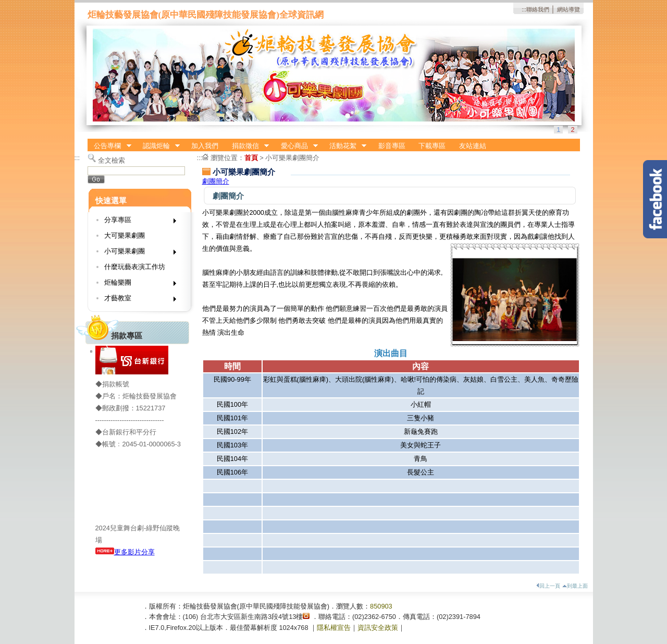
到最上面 (575, 586)
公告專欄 (109, 146)
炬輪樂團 (137, 284)
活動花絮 (344, 146)
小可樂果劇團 (137, 253)
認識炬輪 (158, 146)
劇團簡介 (216, 181)
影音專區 (392, 146)
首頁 (251, 158)
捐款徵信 (247, 146)
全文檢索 (112, 160)
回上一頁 (548, 586)
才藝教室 (137, 300)
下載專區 (432, 146)
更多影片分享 (125, 552)
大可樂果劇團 (125, 235)
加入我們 (205, 146)
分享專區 (137, 222)
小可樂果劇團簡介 (292, 158)
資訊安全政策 (378, 628)
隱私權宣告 (334, 628)
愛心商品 (296, 146)
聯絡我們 (538, 9)
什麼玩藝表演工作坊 (135, 267)
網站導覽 (569, 9)
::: (524, 9)
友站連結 (473, 146)
